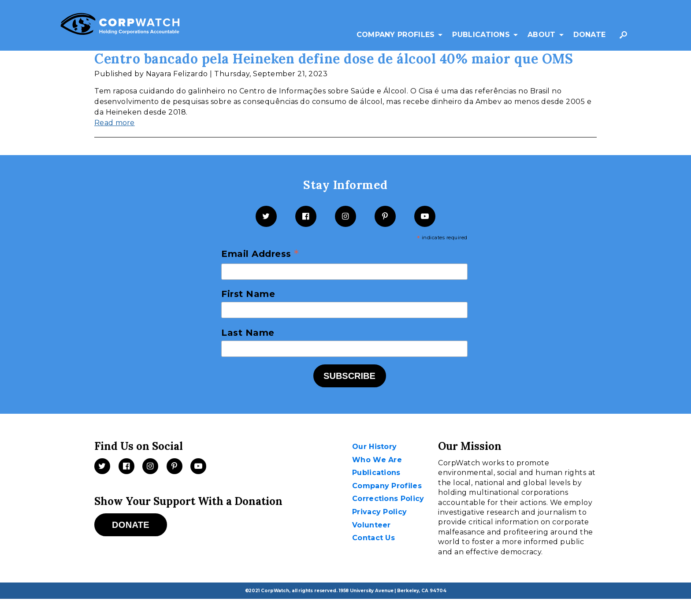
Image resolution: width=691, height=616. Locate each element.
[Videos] (198, 466)
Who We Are (377, 460)
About (542, 35)
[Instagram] (345, 216)
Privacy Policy (379, 512)
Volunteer (372, 525)
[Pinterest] (385, 216)
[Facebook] (306, 216)
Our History (374, 447)
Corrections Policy (388, 499)
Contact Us (373, 538)
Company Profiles (396, 35)
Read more (115, 123)
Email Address (260, 254)
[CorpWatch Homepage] (120, 26)
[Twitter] (266, 216)
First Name (248, 294)
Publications (481, 35)
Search (625, 39)
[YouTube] (425, 216)
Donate (590, 35)
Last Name (248, 333)
